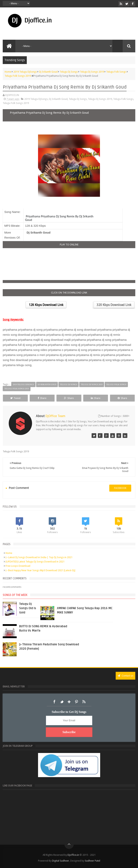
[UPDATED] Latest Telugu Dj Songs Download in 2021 (35, 562)
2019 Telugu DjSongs (36, 99)
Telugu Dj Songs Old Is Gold (28, 608)
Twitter (62, 702)
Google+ (69, 702)
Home (9, 553)
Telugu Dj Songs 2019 (100, 99)
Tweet (15, 398)
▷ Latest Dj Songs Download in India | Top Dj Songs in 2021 (39, 557)
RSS (84, 702)
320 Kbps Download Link (114, 305)
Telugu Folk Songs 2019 (16, 103)
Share (42, 398)
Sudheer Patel (92, 861)
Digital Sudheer (61, 861)
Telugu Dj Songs (78, 99)
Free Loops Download (18, 566)
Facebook (54, 702)
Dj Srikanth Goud (58, 99)
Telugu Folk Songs (123, 99)
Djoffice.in (73, 855)
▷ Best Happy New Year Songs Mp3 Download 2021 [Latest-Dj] (40, 570)
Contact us (125, 676)
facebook (120, 488)
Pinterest (76, 702)
